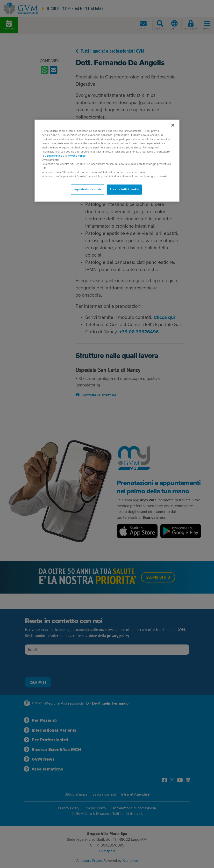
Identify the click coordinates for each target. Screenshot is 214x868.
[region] (107, 161)
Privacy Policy (77, 156)
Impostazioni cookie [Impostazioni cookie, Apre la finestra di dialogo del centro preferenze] (88, 190)
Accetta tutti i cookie (124, 190)
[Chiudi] (173, 125)
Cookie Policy (53, 156)
